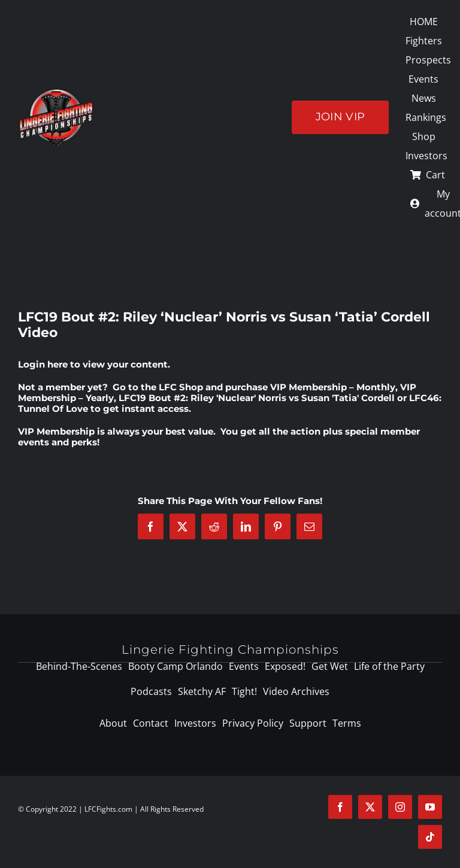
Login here (43, 364)
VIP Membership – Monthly (333, 387)
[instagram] (400, 807)
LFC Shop (181, 387)
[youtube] (430, 807)
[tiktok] (430, 837)
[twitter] (370, 807)
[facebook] (340, 807)
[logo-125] (56, 92)
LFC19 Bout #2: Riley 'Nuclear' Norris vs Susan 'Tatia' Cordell (257, 398)
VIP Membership (56, 431)
